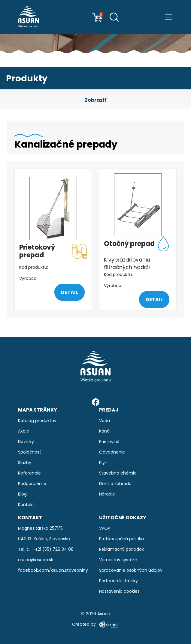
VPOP (105, 528)
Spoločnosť (30, 452)
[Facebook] (96, 402)
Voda (105, 421)
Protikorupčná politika (121, 539)
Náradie (107, 494)
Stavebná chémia (118, 473)
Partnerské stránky (118, 581)
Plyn (103, 463)
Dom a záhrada (115, 484)
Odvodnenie (112, 452)
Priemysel (109, 442)
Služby (25, 463)
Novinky (26, 442)
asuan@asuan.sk (36, 560)
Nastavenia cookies (119, 591)
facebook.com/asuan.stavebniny (53, 570)
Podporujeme (32, 484)
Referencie (29, 473)
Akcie (24, 431)
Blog (22, 494)
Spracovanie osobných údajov (131, 570)
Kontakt (26, 505)
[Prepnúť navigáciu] (168, 17)
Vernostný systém (118, 560)
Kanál (105, 431)
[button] (95, 100)
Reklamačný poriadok (121, 549)
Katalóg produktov (37, 421)
